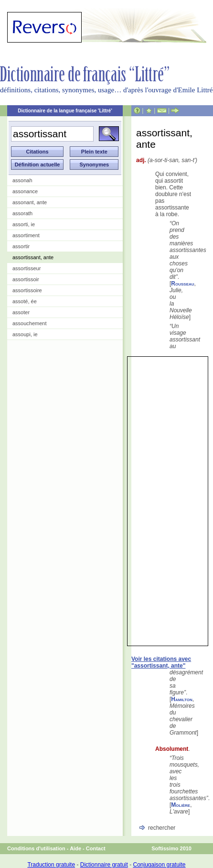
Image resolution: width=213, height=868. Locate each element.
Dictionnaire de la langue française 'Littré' (65, 111)
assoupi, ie (25, 334)
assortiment (26, 235)
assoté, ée (25, 301)
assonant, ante (30, 202)
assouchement (30, 323)
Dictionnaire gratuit (104, 865)
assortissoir (26, 279)
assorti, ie (24, 224)
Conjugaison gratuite (159, 865)
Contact (96, 848)
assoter (21, 312)
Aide (75, 848)
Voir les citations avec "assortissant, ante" (161, 662)
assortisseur (27, 268)
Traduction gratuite (51, 865)
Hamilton (181, 699)
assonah (22, 180)
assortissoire (27, 290)
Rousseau (182, 284)
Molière (181, 805)
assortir (21, 246)
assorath (22, 213)
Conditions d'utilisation (36, 848)
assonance (25, 191)
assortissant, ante (33, 257)
